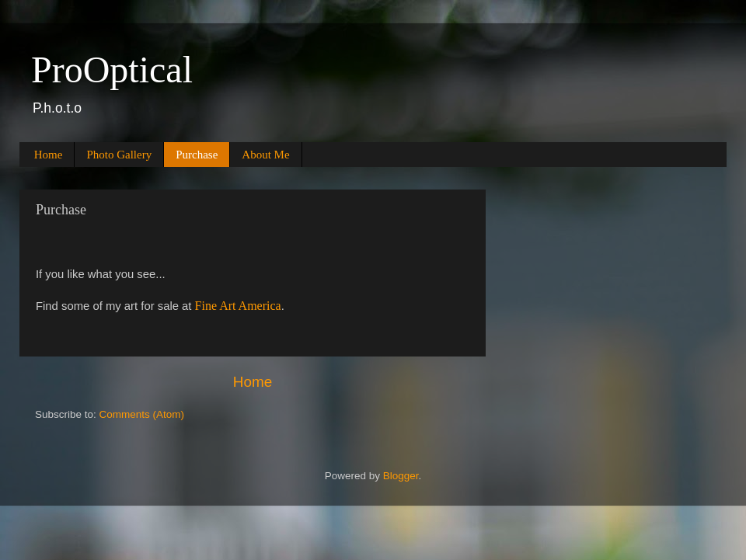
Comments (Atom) (142, 414)
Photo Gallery (119, 155)
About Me (265, 155)
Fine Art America (238, 306)
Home (49, 155)
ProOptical (112, 70)
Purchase (197, 155)
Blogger (401, 476)
